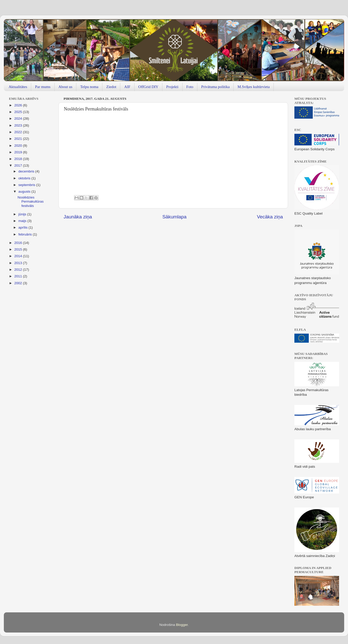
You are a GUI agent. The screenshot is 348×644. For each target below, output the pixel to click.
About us (65, 87)
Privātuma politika (215, 87)
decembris (27, 171)
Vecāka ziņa (270, 217)
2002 (19, 283)
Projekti (172, 87)
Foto (190, 87)
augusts (25, 191)
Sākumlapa (175, 217)
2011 (19, 276)
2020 (19, 146)
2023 (19, 125)
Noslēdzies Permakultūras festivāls (31, 201)
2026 (19, 105)
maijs (23, 221)
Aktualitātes (18, 87)
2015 (19, 249)
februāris (26, 234)
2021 (19, 139)
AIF (127, 87)
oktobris (25, 178)
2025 (19, 112)
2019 (19, 152)
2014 (19, 256)
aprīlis (23, 227)
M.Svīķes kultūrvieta (254, 87)
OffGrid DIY (148, 87)
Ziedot (111, 87)
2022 (19, 132)
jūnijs (23, 214)
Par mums (43, 87)
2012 (19, 270)
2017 (19, 165)
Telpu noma (89, 87)
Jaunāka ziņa (78, 217)
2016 (19, 243)
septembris (27, 185)
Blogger (182, 625)
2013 (19, 263)
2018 (19, 159)
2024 (19, 119)
